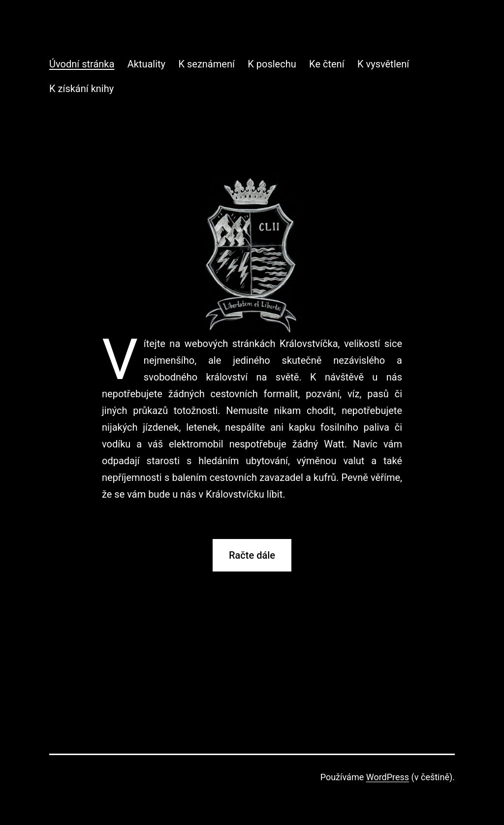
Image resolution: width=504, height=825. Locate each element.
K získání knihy (81, 89)
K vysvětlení (383, 64)
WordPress (388, 777)
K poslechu (272, 64)
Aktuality (146, 64)
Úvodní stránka (82, 64)
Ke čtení (327, 64)
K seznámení (206, 64)
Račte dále (252, 555)
